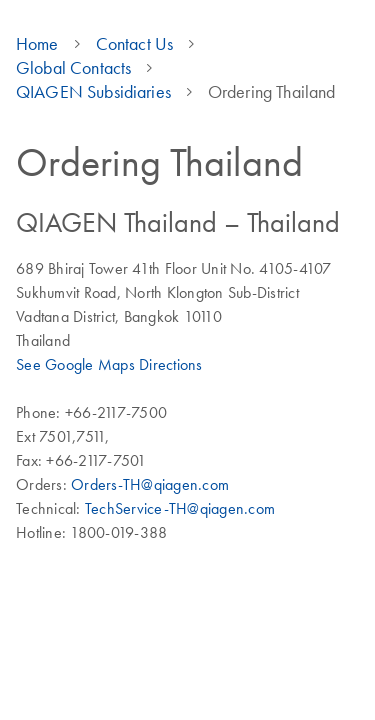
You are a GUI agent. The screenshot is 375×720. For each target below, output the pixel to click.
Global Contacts (73, 68)
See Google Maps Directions (109, 364)
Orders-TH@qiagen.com (150, 484)
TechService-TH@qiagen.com (180, 508)
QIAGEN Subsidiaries (93, 92)
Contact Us (135, 44)
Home (37, 44)
